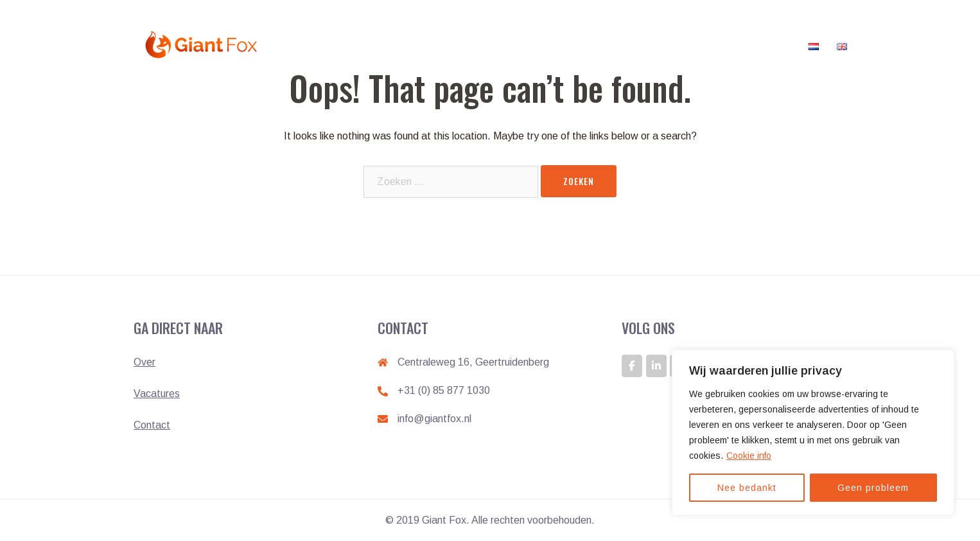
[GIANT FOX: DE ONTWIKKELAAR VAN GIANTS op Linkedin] (656, 366)
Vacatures (582, 45)
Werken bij (525, 45)
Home (477, 45)
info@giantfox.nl (434, 419)
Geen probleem (873, 488)
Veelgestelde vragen (704, 45)
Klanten (634, 45)
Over (144, 362)
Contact (775, 45)
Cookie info (749, 456)
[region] (813, 432)
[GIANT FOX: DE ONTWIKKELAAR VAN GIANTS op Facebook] (632, 366)
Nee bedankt (747, 488)
